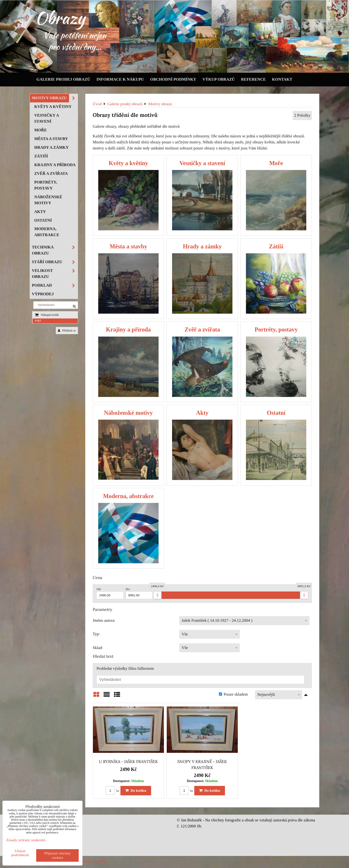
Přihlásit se (67, 331)
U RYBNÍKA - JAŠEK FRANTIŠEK (128, 762)
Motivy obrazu (55, 98)
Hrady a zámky (52, 147)
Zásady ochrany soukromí (87, 861)
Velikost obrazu (55, 274)
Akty (40, 212)
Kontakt (282, 79)
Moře (41, 130)
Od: (110, 593)
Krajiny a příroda (55, 165)
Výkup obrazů (219, 79)
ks (112, 791)
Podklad (55, 286)
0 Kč (38, 321)
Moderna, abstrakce (47, 232)
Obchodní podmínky (173, 79)
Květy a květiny (53, 107)
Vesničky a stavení (47, 118)
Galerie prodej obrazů (63, 79)
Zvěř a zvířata (51, 173)
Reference (254, 79)
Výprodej (43, 294)
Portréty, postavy (46, 185)
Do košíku (136, 790)
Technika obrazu (55, 250)
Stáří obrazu (55, 262)
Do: (139, 593)
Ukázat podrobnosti (20, 853)
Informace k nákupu (120, 79)
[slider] (157, 595)
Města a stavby (51, 139)
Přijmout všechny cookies (57, 855)
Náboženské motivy (48, 200)
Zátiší (41, 156)
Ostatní (43, 220)
